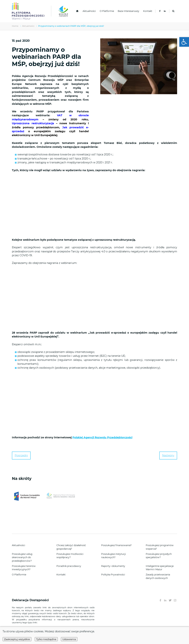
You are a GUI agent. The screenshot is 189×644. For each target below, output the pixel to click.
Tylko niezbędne (46, 639)
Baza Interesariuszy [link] (128, 11)
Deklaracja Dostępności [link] (31, 600)
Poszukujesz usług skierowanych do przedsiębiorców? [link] (22, 557)
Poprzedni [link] (21, 455)
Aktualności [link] (89, 11)
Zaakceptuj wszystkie (17, 639)
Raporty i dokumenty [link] (113, 566)
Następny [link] (168, 455)
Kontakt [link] (148, 11)
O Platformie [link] (107, 11)
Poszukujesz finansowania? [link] (116, 545)
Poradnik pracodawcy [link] (69, 566)
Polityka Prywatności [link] (113, 575)
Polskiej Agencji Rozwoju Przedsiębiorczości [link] (102, 437)
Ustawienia (69, 639)
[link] (184, 42)
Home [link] (15, 26)
